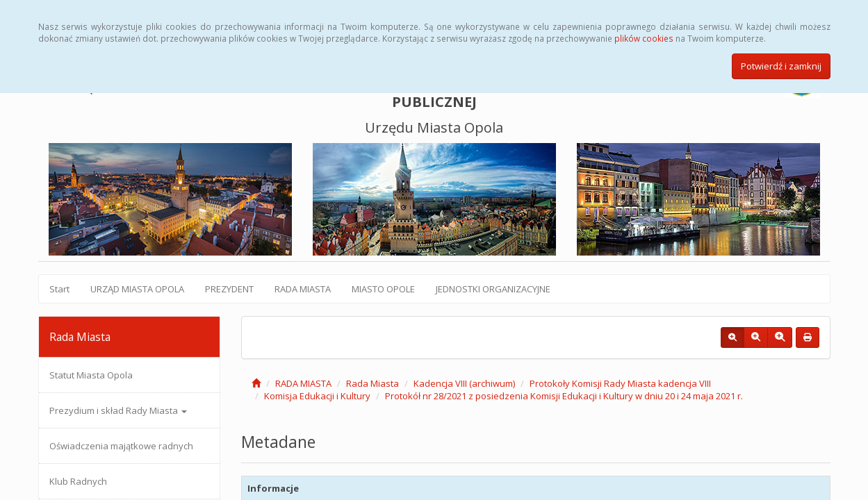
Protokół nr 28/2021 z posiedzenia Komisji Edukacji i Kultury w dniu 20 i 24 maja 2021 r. (564, 396)
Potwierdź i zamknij (781, 66)
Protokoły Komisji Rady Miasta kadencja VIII (620, 383)
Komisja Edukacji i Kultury (317, 396)
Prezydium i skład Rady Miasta (118, 410)
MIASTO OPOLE (383, 289)
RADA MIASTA (303, 289)
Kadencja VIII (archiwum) (464, 383)
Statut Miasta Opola (91, 375)
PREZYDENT (229, 289)
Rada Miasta (372, 383)
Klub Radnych (78, 481)
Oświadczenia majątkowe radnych (121, 446)
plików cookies (644, 38)
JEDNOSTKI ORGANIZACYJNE (493, 289)
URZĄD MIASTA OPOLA (137, 289)
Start (59, 289)
